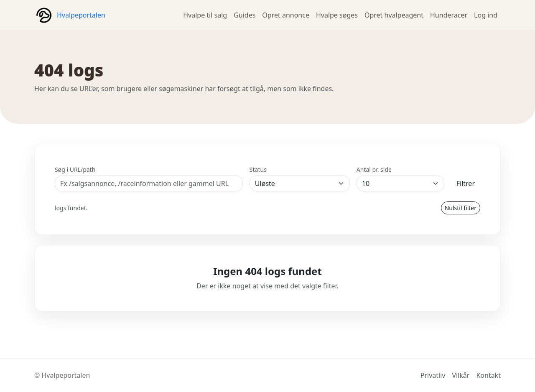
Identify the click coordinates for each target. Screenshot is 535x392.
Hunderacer (449, 15)
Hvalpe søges (337, 15)
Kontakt (488, 375)
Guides (245, 15)
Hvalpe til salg (205, 15)
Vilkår (461, 375)
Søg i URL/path (75, 169)
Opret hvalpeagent (394, 15)
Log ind (486, 15)
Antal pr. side (374, 169)
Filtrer (466, 183)
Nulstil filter (461, 208)
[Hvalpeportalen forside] (70, 15)
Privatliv (433, 375)
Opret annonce (286, 15)
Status (258, 169)
